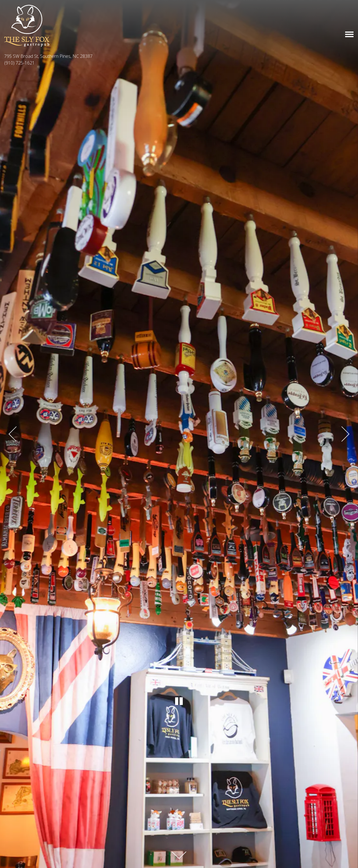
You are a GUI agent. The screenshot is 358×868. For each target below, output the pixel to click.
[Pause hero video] (179, 701)
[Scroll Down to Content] (179, 855)
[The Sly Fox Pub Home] (27, 25)
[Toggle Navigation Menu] (349, 34)
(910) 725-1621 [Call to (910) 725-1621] (19, 63)
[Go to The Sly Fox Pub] (179, 56)
